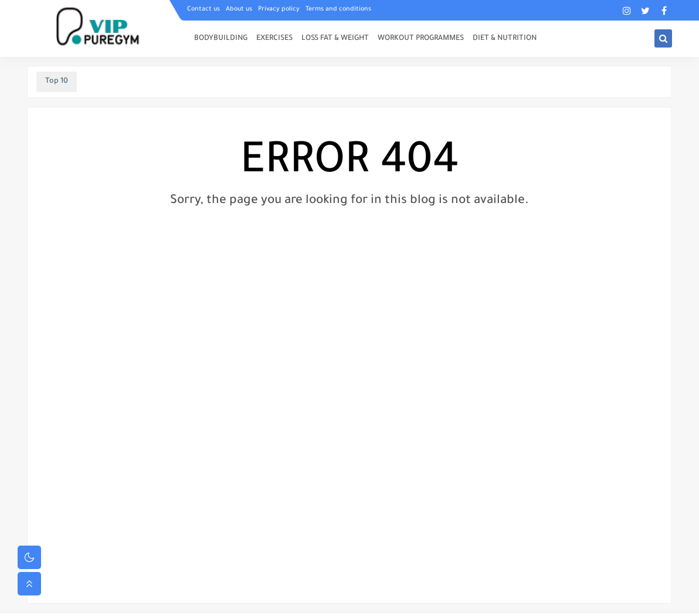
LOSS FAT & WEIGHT (335, 39)
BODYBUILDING (221, 39)
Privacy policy (279, 9)
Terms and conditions (338, 9)
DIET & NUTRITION (505, 39)
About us (239, 9)
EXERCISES (274, 39)
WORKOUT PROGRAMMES (421, 39)
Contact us (203, 9)
